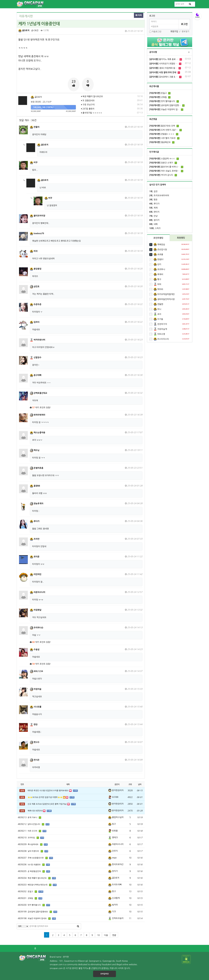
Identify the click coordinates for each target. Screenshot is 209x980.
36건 (35, 30)
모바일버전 (104, 974)
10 (98, 935)
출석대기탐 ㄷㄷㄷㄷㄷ (92, 113)
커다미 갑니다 (161, 175)
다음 (106, 935)
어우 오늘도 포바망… (164, 171)
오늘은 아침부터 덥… (164, 109)
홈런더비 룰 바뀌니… (164, 167)
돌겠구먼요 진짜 (162, 126)
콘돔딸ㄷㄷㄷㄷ (162, 134)
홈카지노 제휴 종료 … (164, 59)
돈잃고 (158, 93)
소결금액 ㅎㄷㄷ (162, 159)
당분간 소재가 (161, 163)
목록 (139, 15)
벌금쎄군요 (160, 142)
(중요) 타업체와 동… (163, 68)
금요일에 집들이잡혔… (165, 105)
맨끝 (114, 935)
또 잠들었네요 (88, 101)
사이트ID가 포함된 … (163, 64)
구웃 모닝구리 (88, 105)
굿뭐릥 (158, 97)
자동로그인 (157, 32)
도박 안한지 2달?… (164, 130)
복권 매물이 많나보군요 (92, 96)
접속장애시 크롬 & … (163, 77)
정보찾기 (185, 31)
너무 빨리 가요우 (162, 138)
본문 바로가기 (0, 0)
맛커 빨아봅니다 (162, 101)
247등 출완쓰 (88, 109)
